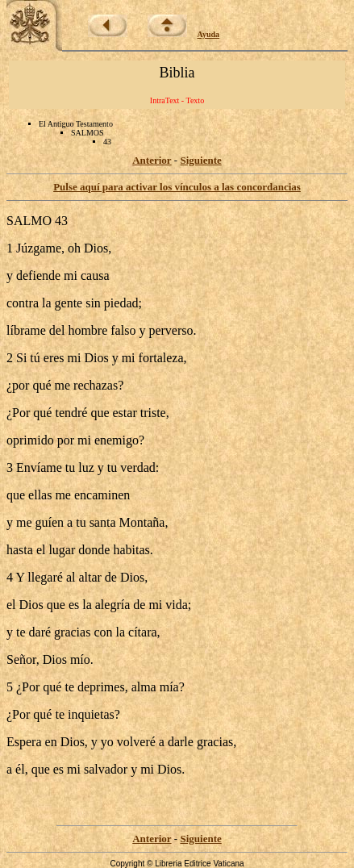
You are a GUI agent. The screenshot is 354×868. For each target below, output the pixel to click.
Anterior (152, 160)
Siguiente (200, 160)
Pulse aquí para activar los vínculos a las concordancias (177, 187)
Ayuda (209, 34)
